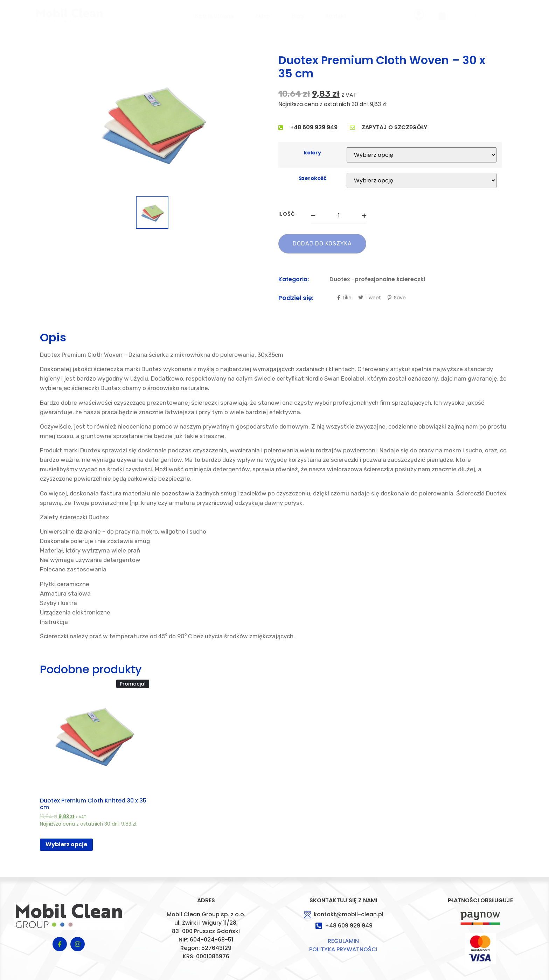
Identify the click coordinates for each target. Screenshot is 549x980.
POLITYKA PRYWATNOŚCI (343, 949)
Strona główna (214, 16)
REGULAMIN (343, 941)
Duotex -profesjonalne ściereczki (377, 279)
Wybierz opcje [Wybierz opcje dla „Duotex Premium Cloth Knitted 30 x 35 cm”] (66, 844)
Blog (298, 16)
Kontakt (336, 16)
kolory (312, 153)
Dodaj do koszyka (322, 244)
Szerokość (313, 178)
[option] (152, 124)
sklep (263, 16)
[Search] (528, 16)
